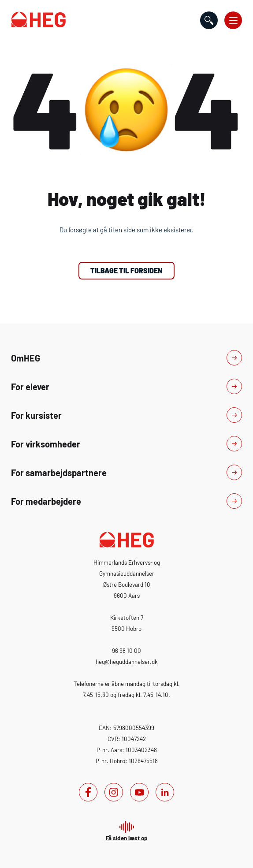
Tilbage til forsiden (126, 270)
